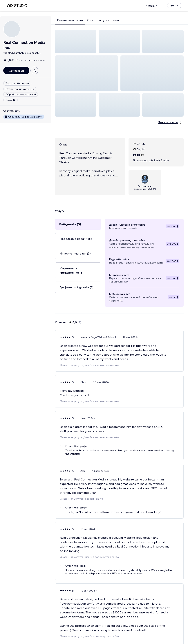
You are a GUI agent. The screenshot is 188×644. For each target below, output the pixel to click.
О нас (91, 20)
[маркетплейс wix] (17, 6)
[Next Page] (129, 631)
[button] (76, 41)
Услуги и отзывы (109, 20)
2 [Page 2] (123, 631)
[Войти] (174, 6)
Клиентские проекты (70, 20)
